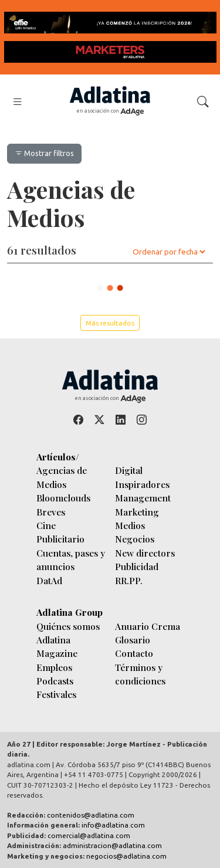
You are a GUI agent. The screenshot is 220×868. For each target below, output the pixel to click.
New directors (145, 553)
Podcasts (55, 681)
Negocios (135, 539)
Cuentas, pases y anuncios (71, 560)
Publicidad (137, 566)
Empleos (54, 667)
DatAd (49, 580)
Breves (51, 512)
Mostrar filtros (44, 153)
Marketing (137, 512)
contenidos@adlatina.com (91, 815)
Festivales (56, 694)
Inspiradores (142, 484)
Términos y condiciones (140, 674)
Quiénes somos (68, 626)
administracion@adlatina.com (112, 845)
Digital (129, 470)
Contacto (134, 653)
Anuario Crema (148, 626)
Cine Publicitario (60, 532)
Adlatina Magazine (57, 646)
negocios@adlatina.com (126, 856)
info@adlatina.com (113, 825)
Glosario (133, 640)
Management (143, 498)
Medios (130, 525)
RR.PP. (129, 580)
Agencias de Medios (62, 477)
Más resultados (110, 323)
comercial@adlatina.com (89, 835)
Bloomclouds (63, 498)
